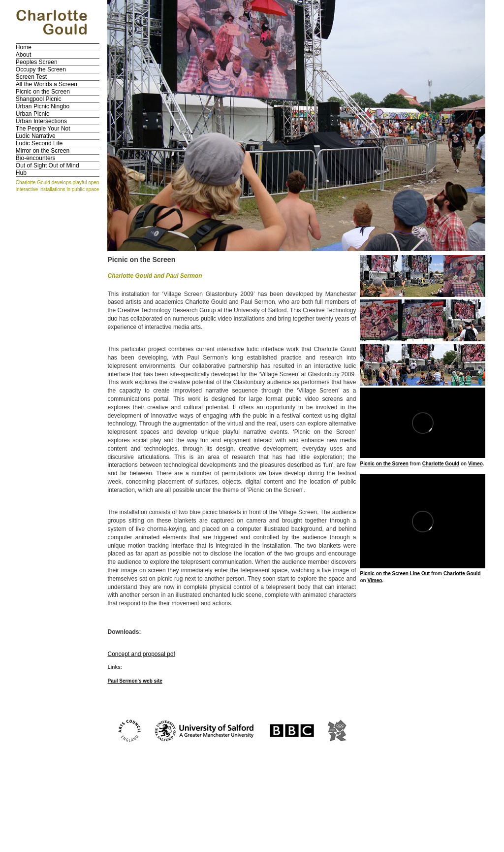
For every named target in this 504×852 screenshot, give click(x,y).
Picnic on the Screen (43, 92)
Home (24, 47)
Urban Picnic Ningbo (43, 106)
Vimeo (475, 464)
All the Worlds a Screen (47, 84)
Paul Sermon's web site (135, 681)
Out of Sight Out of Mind (47, 165)
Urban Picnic (32, 114)
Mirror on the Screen (43, 151)
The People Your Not (43, 129)
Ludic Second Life (39, 143)
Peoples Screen (37, 62)
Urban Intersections (41, 121)
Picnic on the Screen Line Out (395, 573)
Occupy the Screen (41, 69)
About (23, 55)
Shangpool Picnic (39, 99)
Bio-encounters (36, 158)
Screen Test (31, 77)
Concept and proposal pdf (141, 654)
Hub (21, 173)
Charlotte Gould (441, 464)
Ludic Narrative (36, 136)
